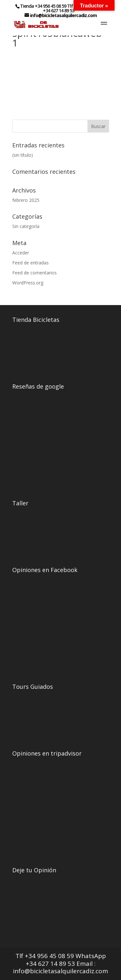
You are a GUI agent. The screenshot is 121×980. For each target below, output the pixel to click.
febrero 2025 (26, 200)
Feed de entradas (30, 263)
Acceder (21, 253)
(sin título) (23, 155)
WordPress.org (28, 283)
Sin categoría (26, 226)
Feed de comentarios (35, 273)
